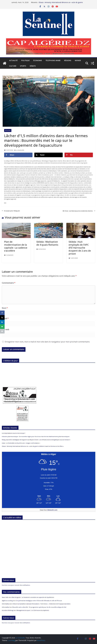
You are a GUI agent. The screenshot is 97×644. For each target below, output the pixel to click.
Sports (23, 66)
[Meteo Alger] (49, 496)
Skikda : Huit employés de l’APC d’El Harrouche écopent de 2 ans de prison (80, 248)
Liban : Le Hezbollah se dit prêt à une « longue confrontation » (21, 443)
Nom (5, 308)
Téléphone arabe (53, 60)
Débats (33, 66)
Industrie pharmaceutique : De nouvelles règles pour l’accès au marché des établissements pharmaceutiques (36, 436)
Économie (38, 60)
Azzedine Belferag (7, 610)
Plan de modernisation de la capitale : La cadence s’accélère (16, 246)
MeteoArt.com (52, 510)
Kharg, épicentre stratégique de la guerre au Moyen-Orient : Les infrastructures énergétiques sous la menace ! (36, 440)
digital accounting (7, 601)
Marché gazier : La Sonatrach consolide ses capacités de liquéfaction (33, 597)
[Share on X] (48, 155)
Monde (78, 60)
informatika (5, 604)
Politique (25, 60)
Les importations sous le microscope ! (13, 433)
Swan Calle (5, 597)
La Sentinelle (20, 150)
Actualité (13, 60)
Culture (13, 66)
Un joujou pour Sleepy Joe (11, 211)
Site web (6, 329)
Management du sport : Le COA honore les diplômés (33, 610)
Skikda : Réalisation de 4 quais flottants (47, 243)
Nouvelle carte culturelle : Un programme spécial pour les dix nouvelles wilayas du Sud (39, 607)
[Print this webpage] (2, 331)
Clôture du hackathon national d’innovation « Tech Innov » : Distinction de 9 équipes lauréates (41, 604)
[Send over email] (2, 327)
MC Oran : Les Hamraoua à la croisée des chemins (79, 211)
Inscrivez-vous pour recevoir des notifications (16, 585)
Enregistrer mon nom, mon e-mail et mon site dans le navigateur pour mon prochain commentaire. (47, 342)
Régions (68, 60)
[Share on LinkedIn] (2, 322)
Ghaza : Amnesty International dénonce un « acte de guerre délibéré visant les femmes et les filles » (61, 3)
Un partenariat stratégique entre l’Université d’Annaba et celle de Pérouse (39, 601)
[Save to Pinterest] (79, 155)
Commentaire (9, 283)
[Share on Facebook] (18, 155)
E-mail (5, 318)
